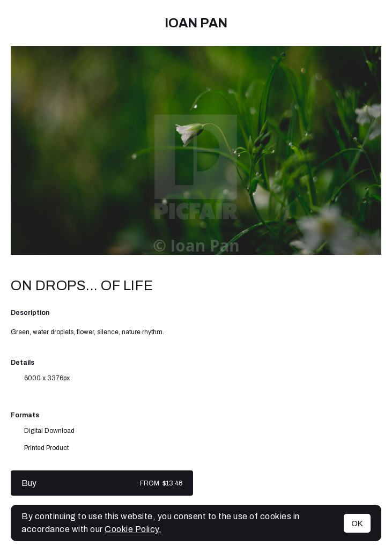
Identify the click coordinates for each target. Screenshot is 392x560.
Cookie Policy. (133, 529)
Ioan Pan (196, 23)
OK (357, 523)
